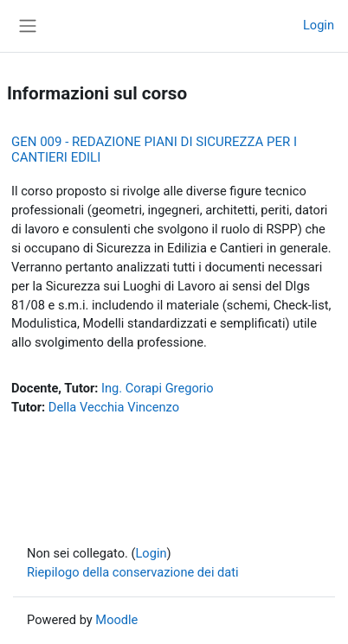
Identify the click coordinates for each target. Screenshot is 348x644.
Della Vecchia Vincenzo (114, 407)
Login (319, 25)
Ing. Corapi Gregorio (158, 388)
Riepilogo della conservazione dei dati (133, 572)
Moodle (116, 620)
